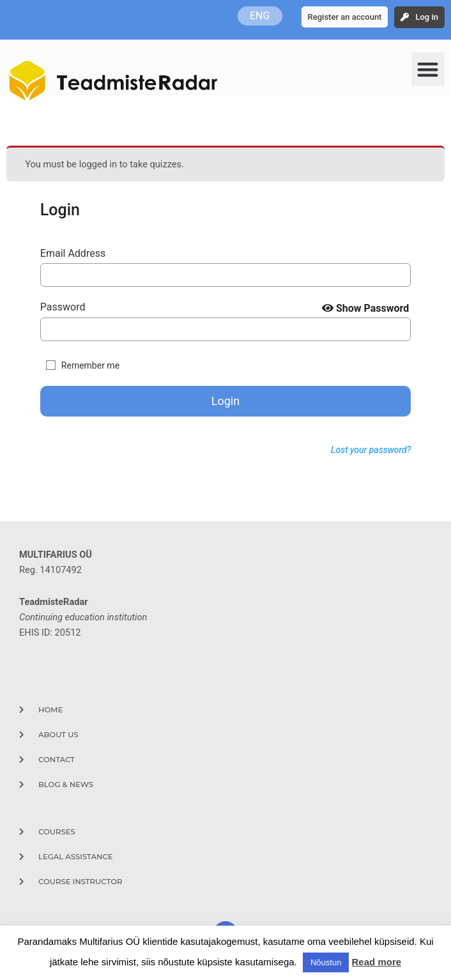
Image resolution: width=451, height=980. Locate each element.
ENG (260, 16)
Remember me (90, 365)
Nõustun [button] (326, 962)
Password (63, 307)
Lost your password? (371, 450)
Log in (427, 17)
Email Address (73, 253)
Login (225, 401)
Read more (377, 962)
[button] (428, 69)
